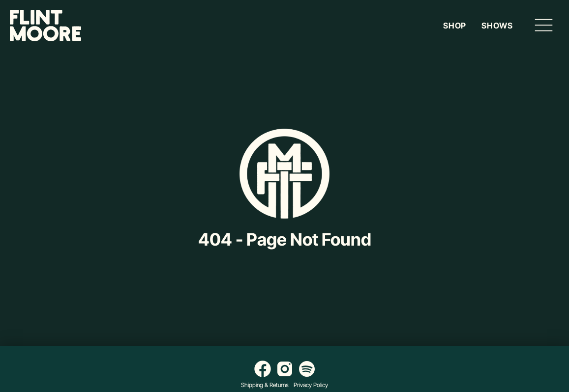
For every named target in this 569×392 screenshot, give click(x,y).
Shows (497, 25)
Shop (455, 25)
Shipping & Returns (265, 385)
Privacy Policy (311, 385)
